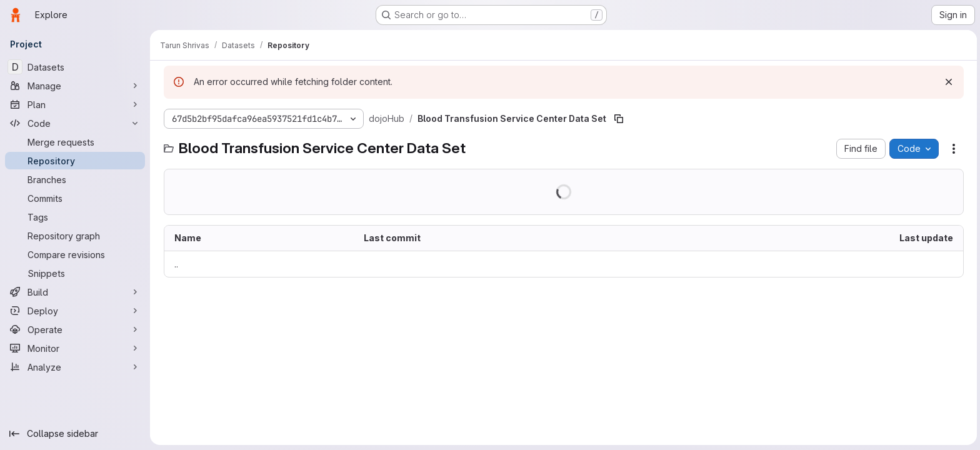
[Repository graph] (75, 236)
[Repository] (75, 161)
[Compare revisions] (75, 254)
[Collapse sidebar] (75, 434)
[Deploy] (75, 311)
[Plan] (75, 104)
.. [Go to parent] (175, 264)
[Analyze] (75, 367)
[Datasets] (75, 67)
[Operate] (75, 329)
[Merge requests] (75, 142)
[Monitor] (75, 348)
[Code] (75, 123)
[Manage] (75, 86)
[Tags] (75, 217)
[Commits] (75, 198)
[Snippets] (75, 273)
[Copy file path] (617, 119)
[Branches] (75, 179)
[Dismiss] (947, 82)
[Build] (75, 292)
